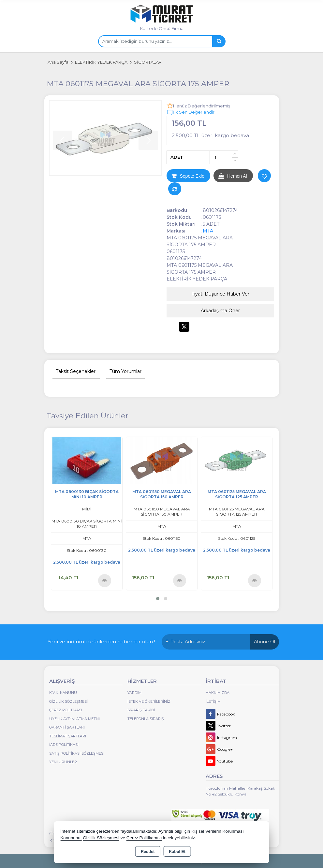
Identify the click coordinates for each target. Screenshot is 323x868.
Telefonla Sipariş (146, 719)
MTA (208, 231)
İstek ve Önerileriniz (149, 701)
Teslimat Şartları (68, 736)
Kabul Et (177, 852)
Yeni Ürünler (63, 762)
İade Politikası (64, 745)
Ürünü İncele (104, 580)
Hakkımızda (218, 693)
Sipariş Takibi (141, 710)
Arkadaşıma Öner (220, 311)
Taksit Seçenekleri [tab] (76, 371)
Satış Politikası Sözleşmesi (77, 753)
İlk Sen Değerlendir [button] (191, 112)
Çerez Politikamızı (144, 838)
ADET (177, 157)
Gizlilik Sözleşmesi (68, 701)
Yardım (134, 693)
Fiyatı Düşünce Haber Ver (220, 294)
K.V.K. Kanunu (63, 693)
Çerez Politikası (66, 710)
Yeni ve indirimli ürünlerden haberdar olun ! (101, 642)
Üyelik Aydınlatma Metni (74, 719)
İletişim (213, 701)
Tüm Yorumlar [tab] (125, 371)
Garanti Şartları (67, 727)
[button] (158, 599)
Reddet (148, 852)
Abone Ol (264, 642)
